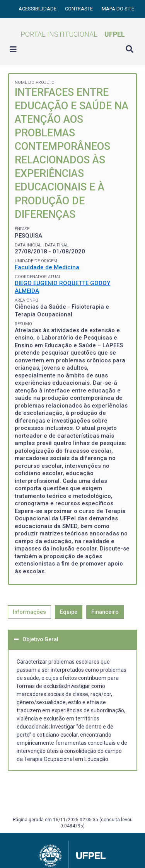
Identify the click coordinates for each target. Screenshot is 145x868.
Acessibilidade (38, 9)
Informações (29, 612)
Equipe (69, 612)
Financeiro (105, 612)
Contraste (79, 9)
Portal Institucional (73, 34)
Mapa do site (118, 9)
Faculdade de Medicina (47, 267)
